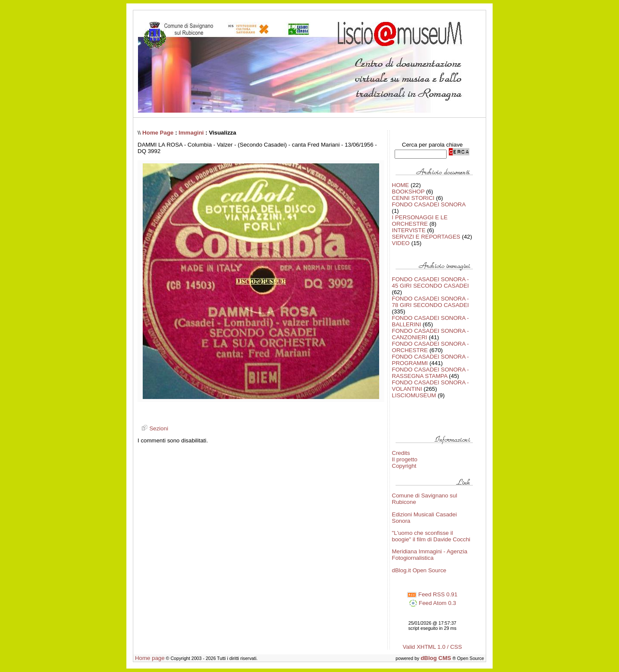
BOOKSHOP (408, 192)
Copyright (404, 466)
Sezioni (154, 428)
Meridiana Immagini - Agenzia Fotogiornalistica (430, 555)
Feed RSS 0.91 (432, 594)
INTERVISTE (409, 230)
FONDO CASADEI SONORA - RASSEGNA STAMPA (431, 373)
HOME (401, 185)
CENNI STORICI (413, 198)
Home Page (158, 133)
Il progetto (405, 459)
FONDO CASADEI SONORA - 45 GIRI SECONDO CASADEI (431, 282)
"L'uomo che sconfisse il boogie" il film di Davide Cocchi (431, 536)
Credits (401, 453)
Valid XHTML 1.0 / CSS (432, 647)
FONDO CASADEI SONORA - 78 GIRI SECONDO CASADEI (431, 302)
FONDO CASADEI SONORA (429, 204)
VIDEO (401, 243)
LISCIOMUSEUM (414, 395)
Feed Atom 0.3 (432, 603)
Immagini (192, 133)
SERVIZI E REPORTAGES (426, 237)
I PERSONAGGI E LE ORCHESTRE (420, 221)
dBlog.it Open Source (419, 570)
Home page (150, 658)
